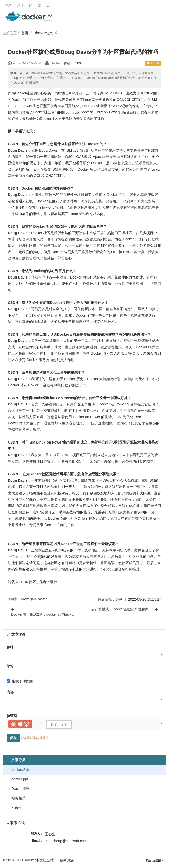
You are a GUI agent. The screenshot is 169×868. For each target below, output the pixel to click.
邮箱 (10, 666)
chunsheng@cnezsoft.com (66, 841)
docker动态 (44, 33)
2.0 (156, 861)
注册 (20, 5)
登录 (8, 5)
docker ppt (19, 779)
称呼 (10, 647)
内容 (10, 692)
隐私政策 (67, 860)
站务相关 (18, 798)
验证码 (12, 716)
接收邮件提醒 (20, 681)
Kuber (16, 808)
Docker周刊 (20, 789)
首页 (25, 33)
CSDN (78, 63)
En (48, 5)
